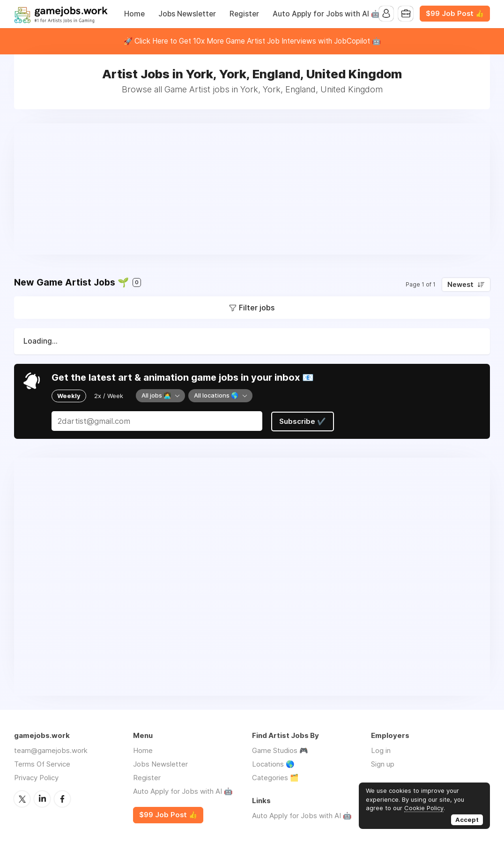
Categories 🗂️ (275, 777)
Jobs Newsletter (187, 14)
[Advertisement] (252, 189)
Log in (381, 750)
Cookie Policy (424, 808)
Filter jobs (257, 308)
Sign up (383, 764)
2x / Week (109, 396)
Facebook (62, 798)
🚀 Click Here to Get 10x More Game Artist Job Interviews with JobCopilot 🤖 (252, 41)
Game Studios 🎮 (280, 750)
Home (134, 14)
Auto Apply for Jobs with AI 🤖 (326, 14)
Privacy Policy (36, 777)
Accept (467, 820)
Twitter (22, 798)
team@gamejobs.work (51, 750)
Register (244, 14)
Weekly (69, 396)
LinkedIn (42, 798)
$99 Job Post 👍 (455, 14)
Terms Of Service (42, 764)
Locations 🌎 (273, 764)
